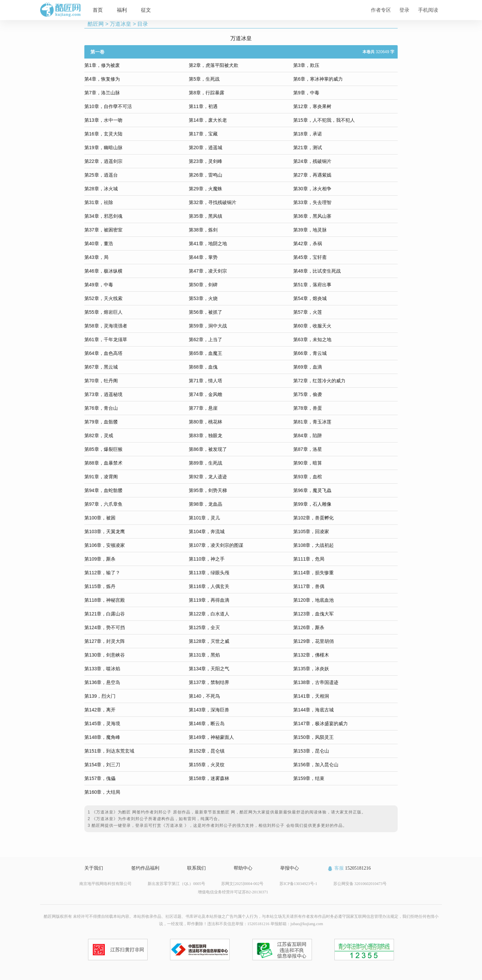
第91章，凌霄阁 (101, 477)
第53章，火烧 (203, 298)
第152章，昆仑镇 (207, 751)
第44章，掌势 (203, 257)
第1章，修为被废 (102, 65)
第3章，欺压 (306, 65)
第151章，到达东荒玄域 (109, 751)
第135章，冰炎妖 (311, 669)
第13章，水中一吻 (103, 120)
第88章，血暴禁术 (103, 463)
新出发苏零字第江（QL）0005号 (176, 884)
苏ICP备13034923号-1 (298, 884)
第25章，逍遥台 (101, 175)
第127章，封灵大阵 (105, 641)
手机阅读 (428, 10)
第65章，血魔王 (206, 353)
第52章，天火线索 (103, 298)
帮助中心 (243, 868)
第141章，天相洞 (311, 696)
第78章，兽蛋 (308, 408)
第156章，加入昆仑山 (316, 765)
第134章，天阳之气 (209, 669)
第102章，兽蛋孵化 (313, 518)
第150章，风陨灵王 (313, 737)
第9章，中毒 (306, 93)
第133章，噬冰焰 (102, 669)
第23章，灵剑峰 (206, 161)
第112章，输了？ (102, 573)
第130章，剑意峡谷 (105, 655)
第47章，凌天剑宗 (208, 271)
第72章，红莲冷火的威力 (319, 381)
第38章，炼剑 (203, 230)
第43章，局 (96, 257)
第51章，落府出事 (312, 285)
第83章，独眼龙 (206, 435)
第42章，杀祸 (308, 243)
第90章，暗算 (308, 463)
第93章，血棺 (308, 477)
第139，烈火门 (100, 696)
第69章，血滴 (308, 367)
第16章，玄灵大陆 (103, 134)
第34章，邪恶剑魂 (103, 216)
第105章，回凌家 (311, 531)
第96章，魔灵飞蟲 (312, 490)
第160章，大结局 (102, 792)
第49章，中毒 (99, 285)
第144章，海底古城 (313, 710)
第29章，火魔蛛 (206, 189)
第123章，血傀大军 (313, 614)
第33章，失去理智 (312, 202)
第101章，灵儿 (204, 518)
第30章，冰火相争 (312, 189)
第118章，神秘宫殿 (105, 600)
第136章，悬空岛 (102, 682)
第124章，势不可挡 (105, 627)
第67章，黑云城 (101, 367)
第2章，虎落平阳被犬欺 (214, 65)
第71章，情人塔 (206, 381)
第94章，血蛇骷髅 (103, 490)
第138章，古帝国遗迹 (316, 682)
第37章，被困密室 (103, 230)
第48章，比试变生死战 (317, 271)
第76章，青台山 (101, 408)
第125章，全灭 (204, 627)
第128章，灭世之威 (209, 641)
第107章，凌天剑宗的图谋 (216, 545)
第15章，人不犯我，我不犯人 (324, 120)
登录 (404, 10)
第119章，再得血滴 (209, 600)
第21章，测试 (308, 148)
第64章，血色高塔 (103, 353)
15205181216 (349, 868)
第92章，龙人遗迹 (208, 477)
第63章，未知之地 (312, 339)
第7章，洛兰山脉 (102, 93)
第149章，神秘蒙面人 (211, 737)
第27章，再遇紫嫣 (312, 175)
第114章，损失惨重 (313, 573)
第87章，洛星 (308, 449)
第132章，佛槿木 (311, 655)
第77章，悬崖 (203, 408)
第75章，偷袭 (308, 394)
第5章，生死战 (204, 79)
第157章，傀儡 (100, 778)
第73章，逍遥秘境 (103, 394)
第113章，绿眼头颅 (209, 573)
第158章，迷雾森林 (209, 778)
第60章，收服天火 (312, 326)
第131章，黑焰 (204, 655)
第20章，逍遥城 (206, 148)
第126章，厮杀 (309, 627)
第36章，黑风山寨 (312, 216)
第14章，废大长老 (208, 120)
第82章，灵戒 (99, 435)
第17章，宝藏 (203, 134)
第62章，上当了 (206, 339)
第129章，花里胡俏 (313, 641)
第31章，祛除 (99, 202)
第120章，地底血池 (313, 600)
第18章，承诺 (308, 134)
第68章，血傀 (203, 367)
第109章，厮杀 (100, 559)
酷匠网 (96, 24)
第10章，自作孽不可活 (108, 106)
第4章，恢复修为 (102, 79)
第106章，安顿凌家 (105, 545)
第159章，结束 (309, 778)
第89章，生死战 (206, 463)
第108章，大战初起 (313, 545)
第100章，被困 (100, 518)
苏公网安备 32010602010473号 (360, 884)
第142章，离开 (100, 710)
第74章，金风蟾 (206, 394)
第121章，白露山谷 (105, 614)
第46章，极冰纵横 (103, 271)
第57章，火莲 (308, 312)
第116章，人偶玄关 (209, 586)
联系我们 (196, 868)
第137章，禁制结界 (209, 682)
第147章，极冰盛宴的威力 (320, 723)
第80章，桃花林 (206, 422)
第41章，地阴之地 (208, 243)
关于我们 (94, 868)
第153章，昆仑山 (311, 751)
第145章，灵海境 (102, 723)
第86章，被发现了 (208, 449)
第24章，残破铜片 (312, 161)
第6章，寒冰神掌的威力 (318, 79)
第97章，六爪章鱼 (103, 504)
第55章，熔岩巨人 (103, 312)
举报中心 (290, 868)
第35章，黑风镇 (206, 216)
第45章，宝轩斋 (310, 257)
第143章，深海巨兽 (209, 710)
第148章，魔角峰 (102, 737)
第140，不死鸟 (204, 696)
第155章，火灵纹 (207, 765)
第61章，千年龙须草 (106, 339)
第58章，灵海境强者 (106, 326)
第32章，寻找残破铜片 (213, 202)
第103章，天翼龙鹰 (105, 531)
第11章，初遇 (203, 106)
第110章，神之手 (207, 559)
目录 (143, 24)
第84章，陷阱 (308, 435)
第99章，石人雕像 (312, 504)
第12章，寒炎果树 (312, 106)
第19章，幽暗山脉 (103, 148)
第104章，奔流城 (207, 531)
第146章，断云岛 (207, 723)
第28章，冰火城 (101, 189)
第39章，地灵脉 (310, 230)
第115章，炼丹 (100, 586)
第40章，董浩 (99, 243)
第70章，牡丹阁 (101, 381)
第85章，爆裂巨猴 (103, 449)
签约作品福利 (145, 868)
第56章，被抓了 (206, 312)
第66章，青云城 (310, 353)
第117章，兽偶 (309, 586)
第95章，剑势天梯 (208, 490)
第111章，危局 (309, 559)
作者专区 (381, 10)
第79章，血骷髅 (101, 422)
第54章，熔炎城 (310, 298)
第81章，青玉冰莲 (312, 422)
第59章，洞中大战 (208, 326)
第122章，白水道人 (209, 614)
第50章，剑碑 (203, 285)
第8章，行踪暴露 (207, 93)
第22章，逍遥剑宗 (103, 161)
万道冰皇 (120, 24)
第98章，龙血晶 (206, 504)
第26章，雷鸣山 (206, 175)
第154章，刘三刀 (102, 765)
